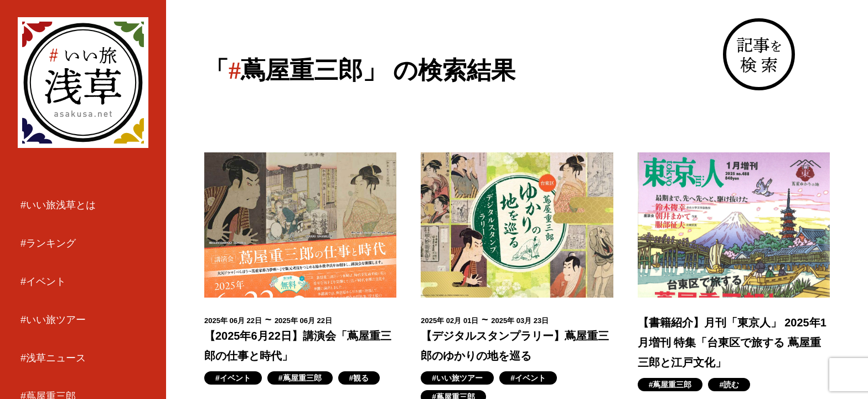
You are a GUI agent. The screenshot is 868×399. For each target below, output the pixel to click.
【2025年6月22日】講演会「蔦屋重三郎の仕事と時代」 (298, 346)
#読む (729, 385)
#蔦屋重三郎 (300, 378)
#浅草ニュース (53, 358)
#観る (359, 378)
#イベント (43, 282)
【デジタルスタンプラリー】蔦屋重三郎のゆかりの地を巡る (515, 346)
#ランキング (48, 243)
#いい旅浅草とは (58, 205)
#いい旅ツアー (53, 320)
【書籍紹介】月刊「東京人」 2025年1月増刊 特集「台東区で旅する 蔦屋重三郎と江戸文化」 (732, 342)
